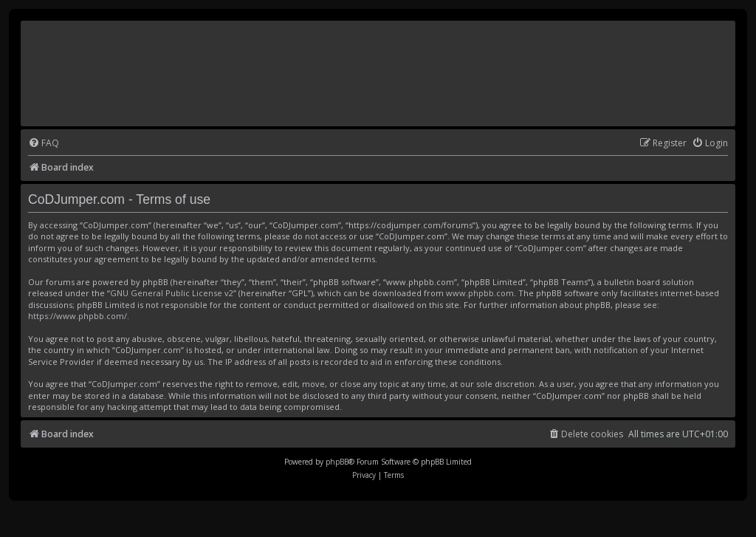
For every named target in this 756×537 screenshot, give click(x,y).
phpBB (337, 462)
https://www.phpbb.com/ (78, 316)
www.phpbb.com (480, 293)
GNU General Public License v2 (172, 293)
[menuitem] (44, 144)
